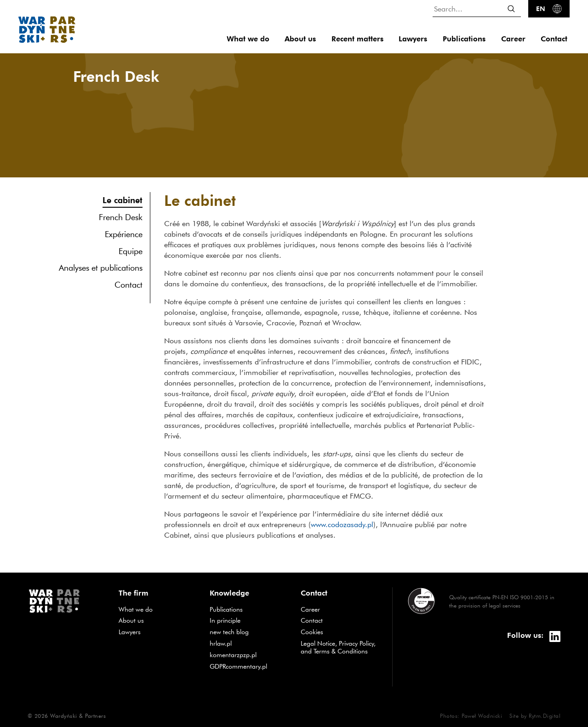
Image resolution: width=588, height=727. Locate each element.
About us (300, 39)
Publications (464, 39)
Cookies (312, 632)
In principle (248, 620)
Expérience (124, 234)
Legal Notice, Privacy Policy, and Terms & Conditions (338, 647)
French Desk (121, 217)
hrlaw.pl (248, 643)
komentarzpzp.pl (248, 655)
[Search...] (477, 9)
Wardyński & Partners (78, 716)
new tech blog (248, 632)
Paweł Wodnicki (482, 716)
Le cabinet (123, 200)
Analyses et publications (101, 268)
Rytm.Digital (545, 716)
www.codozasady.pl (342, 524)
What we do (248, 39)
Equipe (131, 251)
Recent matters (357, 39)
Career (513, 39)
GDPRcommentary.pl (248, 666)
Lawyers (413, 39)
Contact (554, 39)
